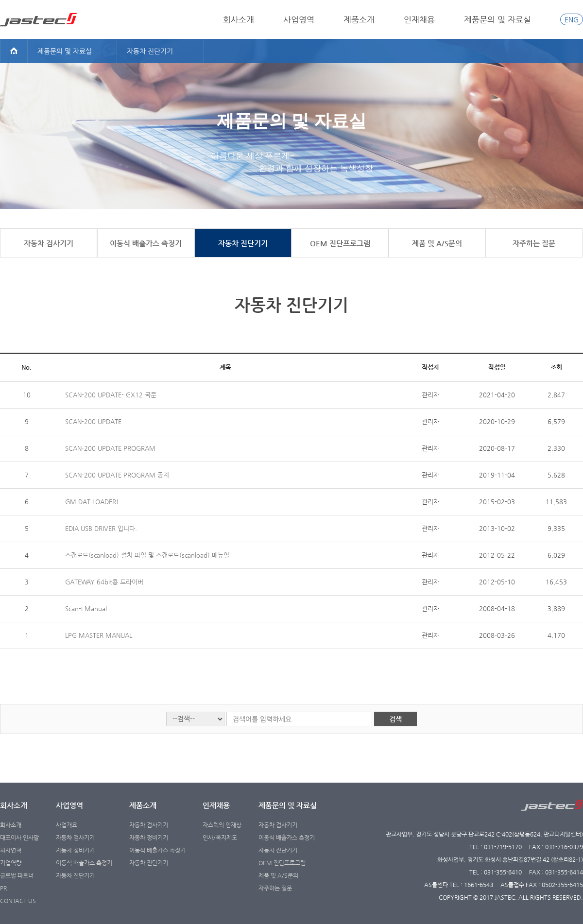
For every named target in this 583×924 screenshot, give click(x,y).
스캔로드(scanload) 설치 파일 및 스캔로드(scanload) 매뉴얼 (147, 555)
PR (3, 888)
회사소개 (239, 19)
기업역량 (11, 863)
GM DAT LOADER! (92, 502)
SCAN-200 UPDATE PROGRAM (110, 448)
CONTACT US (18, 901)
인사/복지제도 (220, 838)
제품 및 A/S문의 (278, 875)
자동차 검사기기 (75, 838)
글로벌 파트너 (17, 875)
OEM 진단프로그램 (282, 863)
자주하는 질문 (275, 888)
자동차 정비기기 (75, 850)
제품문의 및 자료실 (497, 19)
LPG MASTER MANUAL (99, 635)
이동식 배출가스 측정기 (84, 863)
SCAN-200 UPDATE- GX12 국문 (111, 395)
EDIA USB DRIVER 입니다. (101, 528)
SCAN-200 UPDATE (93, 421)
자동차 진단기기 (75, 875)
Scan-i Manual (86, 608)
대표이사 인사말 (19, 838)
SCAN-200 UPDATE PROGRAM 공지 (117, 475)
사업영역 (299, 19)
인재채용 (419, 19)
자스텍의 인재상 (222, 825)
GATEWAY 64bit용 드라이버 (104, 582)
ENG (572, 19)
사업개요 (67, 825)
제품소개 (359, 19)
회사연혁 (11, 850)
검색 (395, 719)
